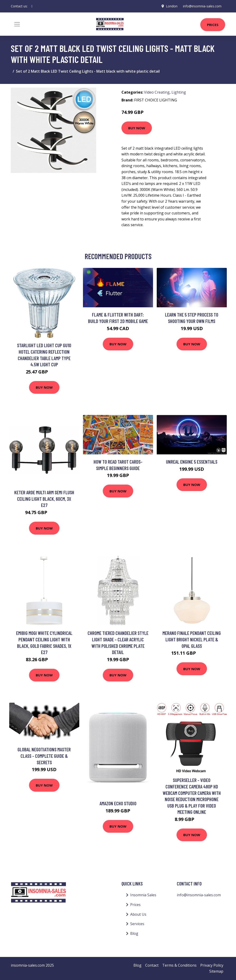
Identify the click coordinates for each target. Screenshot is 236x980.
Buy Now (137, 128)
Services (137, 924)
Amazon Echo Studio (118, 803)
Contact (152, 965)
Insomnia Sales (143, 895)
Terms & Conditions (179, 965)
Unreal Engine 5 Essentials (192, 462)
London (172, 6)
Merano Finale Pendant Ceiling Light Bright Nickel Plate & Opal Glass (192, 639)
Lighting (179, 92)
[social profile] (32, 6)
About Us (138, 914)
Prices (213, 25)
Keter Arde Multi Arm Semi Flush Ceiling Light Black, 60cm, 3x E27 (44, 499)
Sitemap (216, 971)
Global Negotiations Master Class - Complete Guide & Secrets (44, 756)
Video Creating (157, 92)
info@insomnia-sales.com (202, 6)
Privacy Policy (212, 965)
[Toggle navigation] (17, 24)
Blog (134, 933)
